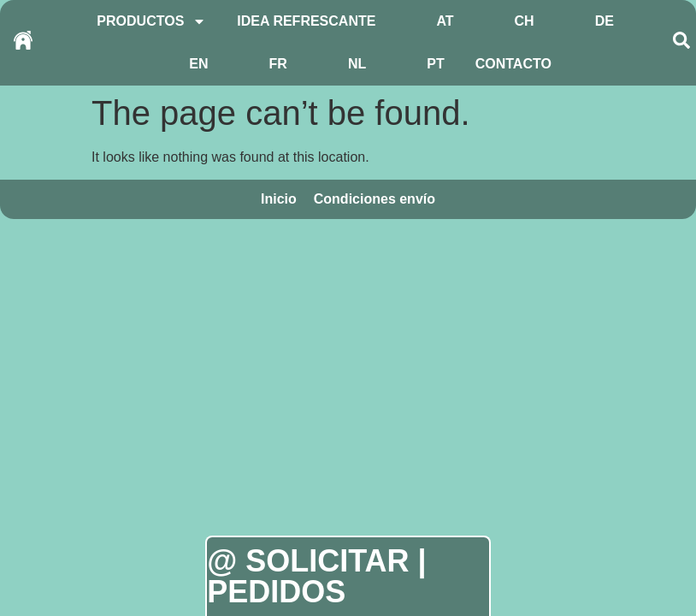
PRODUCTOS (151, 21)
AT (445, 21)
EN (198, 64)
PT (435, 64)
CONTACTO (513, 64)
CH (525, 21)
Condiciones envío (375, 199)
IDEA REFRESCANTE (306, 21)
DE (605, 21)
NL (357, 64)
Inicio (279, 199)
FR (278, 64)
